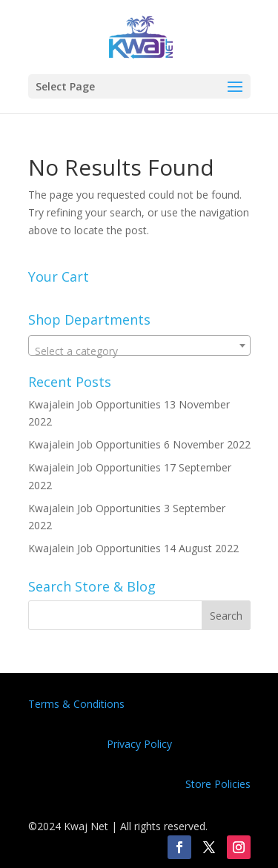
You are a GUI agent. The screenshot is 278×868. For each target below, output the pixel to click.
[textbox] (139, 351)
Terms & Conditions (76, 704)
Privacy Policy (139, 744)
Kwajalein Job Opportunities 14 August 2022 (133, 548)
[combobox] (139, 345)
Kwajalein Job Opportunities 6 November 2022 (139, 444)
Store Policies (218, 784)
